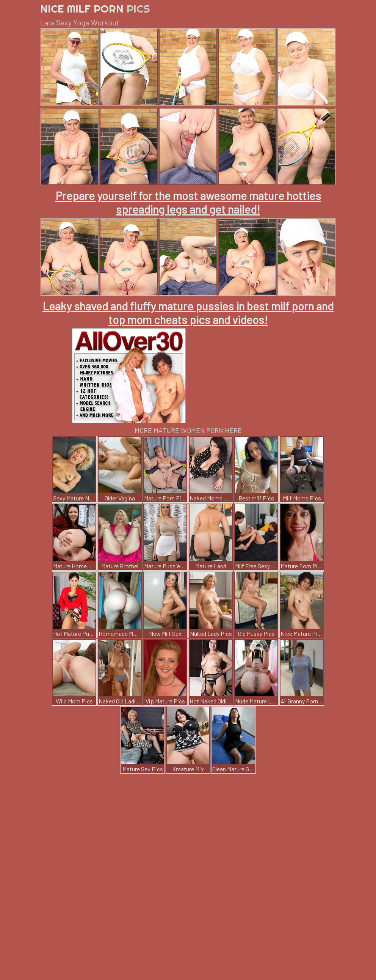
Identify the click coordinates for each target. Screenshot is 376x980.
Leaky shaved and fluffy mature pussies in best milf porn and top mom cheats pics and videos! (188, 313)
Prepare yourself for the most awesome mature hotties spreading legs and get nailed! (188, 202)
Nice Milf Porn (95, 9)
